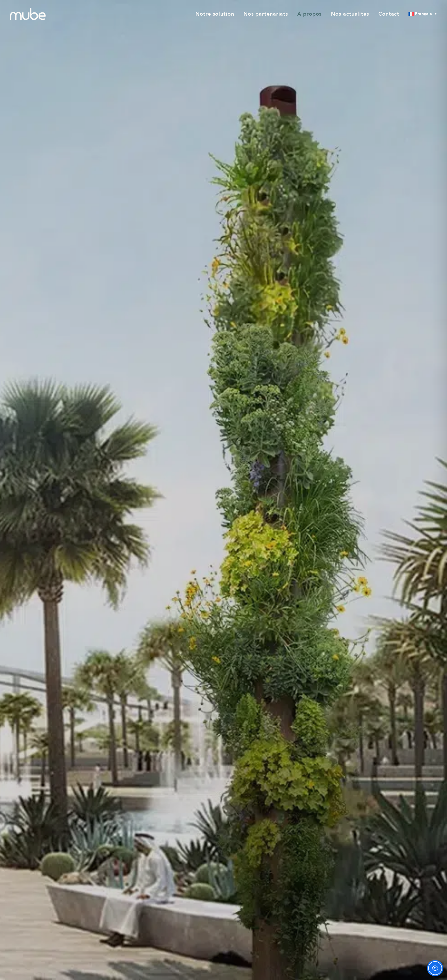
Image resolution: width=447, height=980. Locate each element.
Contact (389, 14)
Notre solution (215, 14)
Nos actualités (350, 14)
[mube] (28, 14)
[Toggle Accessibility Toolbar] (435, 968)
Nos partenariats (266, 14)
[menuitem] (217, 14)
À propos (309, 14)
